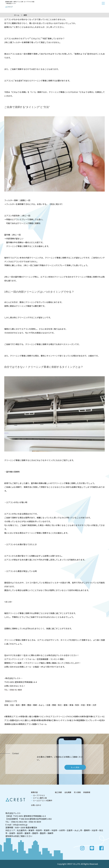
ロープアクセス (39, 795)
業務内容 (34, 792)
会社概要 (68, 792)
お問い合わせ (36, 805)
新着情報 (87, 792)
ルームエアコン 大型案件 (43, 800)
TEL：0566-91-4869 (13, 690)
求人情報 (77, 792)
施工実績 (58, 792)
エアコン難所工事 (40, 798)
